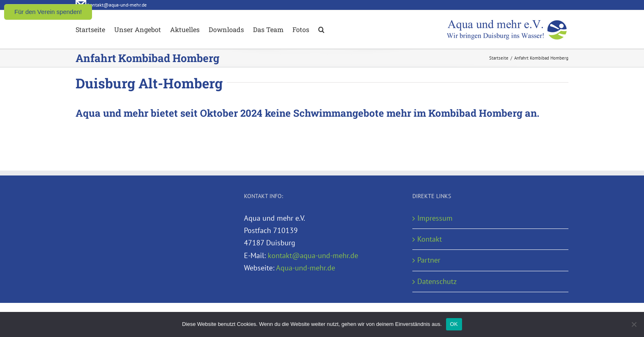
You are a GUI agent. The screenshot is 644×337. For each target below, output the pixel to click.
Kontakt (430, 239)
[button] (321, 29)
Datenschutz (437, 281)
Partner (429, 260)
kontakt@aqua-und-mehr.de (313, 255)
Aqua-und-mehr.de (306, 268)
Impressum (435, 218)
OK (454, 324)
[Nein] (634, 324)
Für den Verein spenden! (48, 12)
